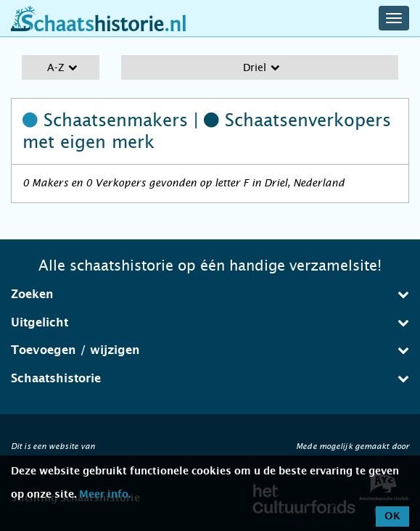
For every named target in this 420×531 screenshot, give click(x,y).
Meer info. (105, 495)
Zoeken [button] (210, 294)
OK (392, 516)
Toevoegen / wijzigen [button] (210, 350)
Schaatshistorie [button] (210, 378)
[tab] (210, 295)
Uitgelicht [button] (210, 322)
